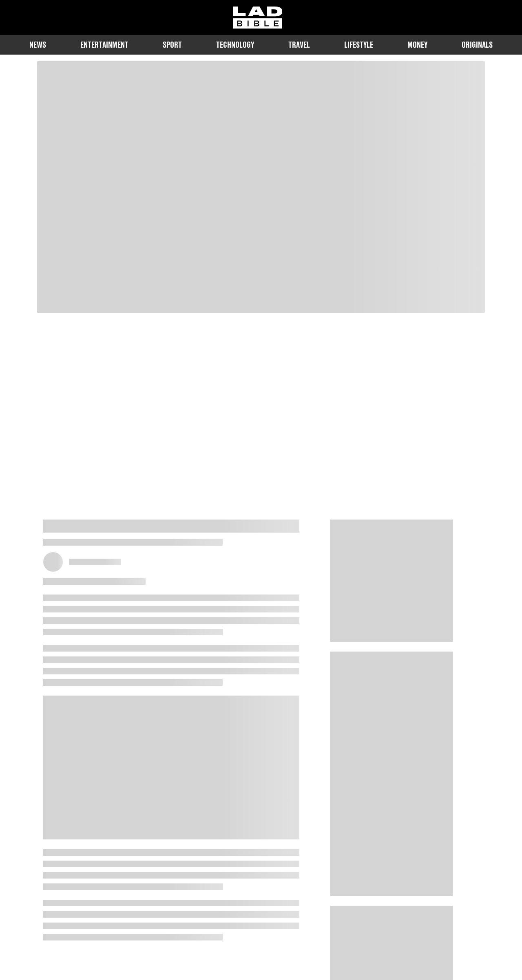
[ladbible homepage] (258, 18)
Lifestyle (359, 45)
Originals (477, 45)
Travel (299, 45)
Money (417, 45)
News (38, 45)
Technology (235, 45)
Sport (172, 45)
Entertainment (104, 45)
